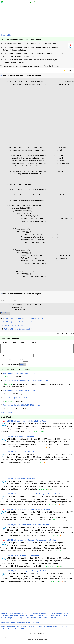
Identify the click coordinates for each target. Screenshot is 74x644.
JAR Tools (5, 617)
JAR (31, 629)
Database (26, 615)
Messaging (51, 617)
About (12, 624)
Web (51, 620)
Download (5, 313)
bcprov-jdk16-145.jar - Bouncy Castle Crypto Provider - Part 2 (27, 382)
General (50, 615)
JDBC (22, 617)
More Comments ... (8, 414)
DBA (18, 629)
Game (43, 615)
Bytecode (18, 615)
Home (3, 35)
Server (26, 620)
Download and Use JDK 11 (13, 326)
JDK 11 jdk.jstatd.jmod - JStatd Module (17, 322)
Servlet (33, 620)
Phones (11, 631)
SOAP (39, 620)
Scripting (11, 620)
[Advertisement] (37, 19)
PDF (65, 617)
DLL (35, 629)
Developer (11, 629)
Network (59, 617)
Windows (24, 629)
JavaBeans (14, 617)
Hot (8, 624)
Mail (43, 617)
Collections (21, 624)
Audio (3, 615)
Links (62, 629)
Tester (3, 629)
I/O (64, 615)
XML (56, 620)
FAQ (23, 631)
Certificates (47, 629)
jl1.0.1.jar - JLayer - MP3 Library (15, 400)
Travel (17, 631)
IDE (67, 615)
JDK (9, 35)
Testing (45, 620)
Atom (33, 624)
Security (19, 620)
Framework (36, 615)
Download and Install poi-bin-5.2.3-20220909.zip (21, 407)
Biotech (10, 615)
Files (40, 629)
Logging (37, 617)
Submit (23, 366)
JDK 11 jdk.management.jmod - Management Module (23, 318)
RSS (28, 624)
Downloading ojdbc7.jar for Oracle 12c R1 (19, 392)
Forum (28, 631)
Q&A (67, 629)
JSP (31, 617)
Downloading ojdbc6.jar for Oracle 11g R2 (19, 375)
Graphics (58, 615)
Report (3, 620)
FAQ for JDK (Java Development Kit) (18, 329)
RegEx (56, 629)
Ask (38, 624)
